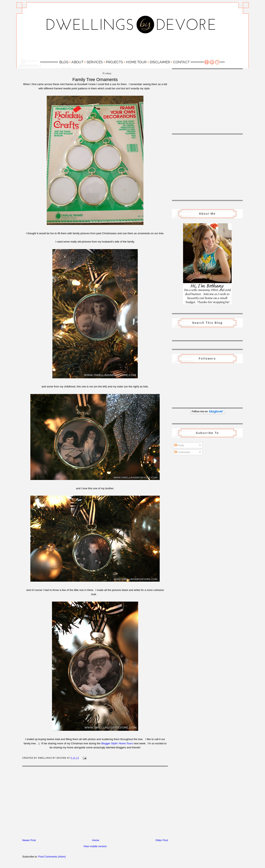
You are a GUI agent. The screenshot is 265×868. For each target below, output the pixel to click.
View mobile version (95, 846)
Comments (182, 452)
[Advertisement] (132, 48)
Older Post (162, 840)
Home (96, 840)
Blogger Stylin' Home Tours (117, 743)
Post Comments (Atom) (52, 857)
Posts (179, 445)
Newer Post (29, 840)
